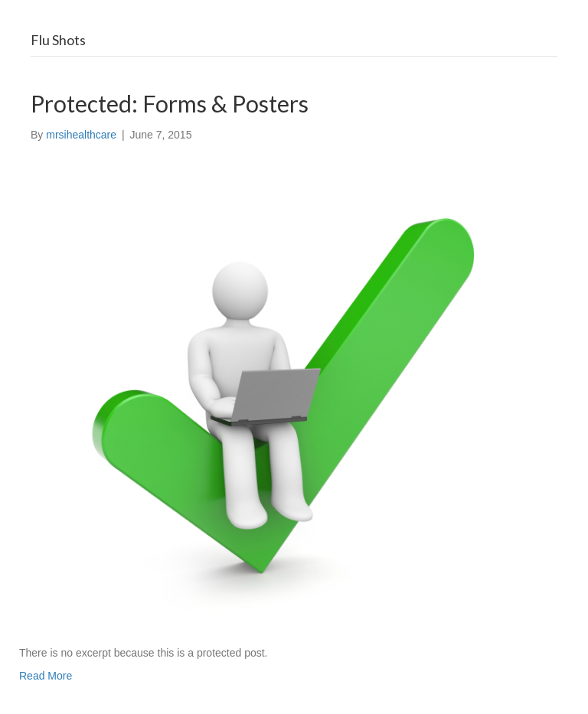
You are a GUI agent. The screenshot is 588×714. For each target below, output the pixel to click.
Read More (46, 676)
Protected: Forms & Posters (170, 103)
